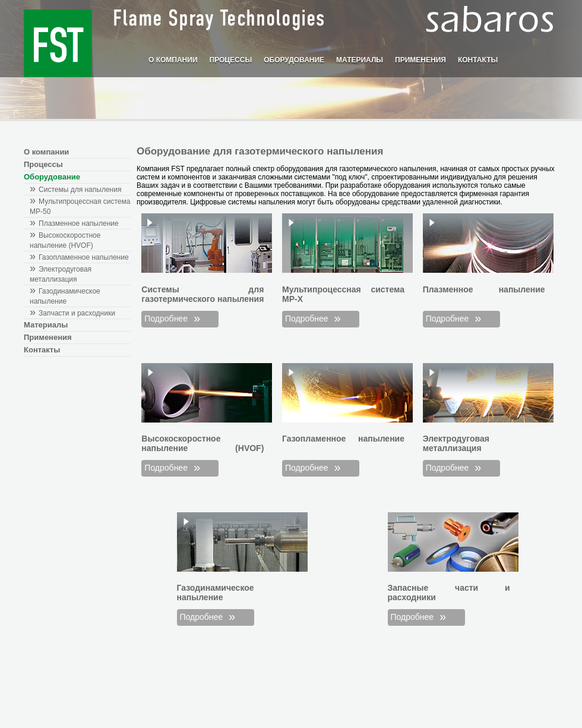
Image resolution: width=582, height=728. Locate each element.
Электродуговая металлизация (61, 274)
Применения (420, 60)
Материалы (360, 60)
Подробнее (166, 319)
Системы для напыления (80, 190)
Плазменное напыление (79, 223)
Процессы (231, 60)
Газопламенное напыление (84, 257)
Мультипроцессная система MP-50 (80, 207)
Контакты (478, 60)
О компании (173, 60)
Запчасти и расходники (77, 313)
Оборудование (294, 60)
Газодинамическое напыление (65, 296)
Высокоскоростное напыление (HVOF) (65, 240)
